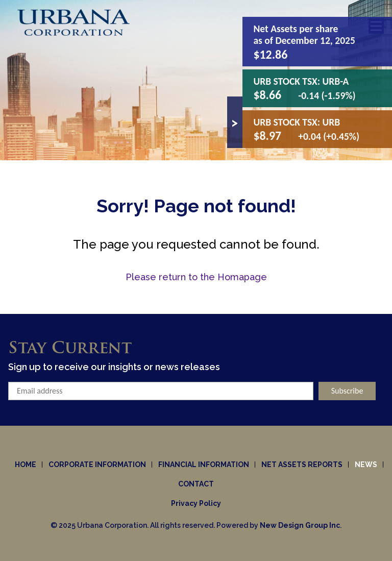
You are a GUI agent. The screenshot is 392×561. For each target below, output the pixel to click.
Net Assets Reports (302, 465)
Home (26, 465)
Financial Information (204, 465)
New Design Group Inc (300, 525)
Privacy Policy (196, 503)
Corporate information (97, 465)
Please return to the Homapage (196, 277)
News (366, 465)
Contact (196, 484)
